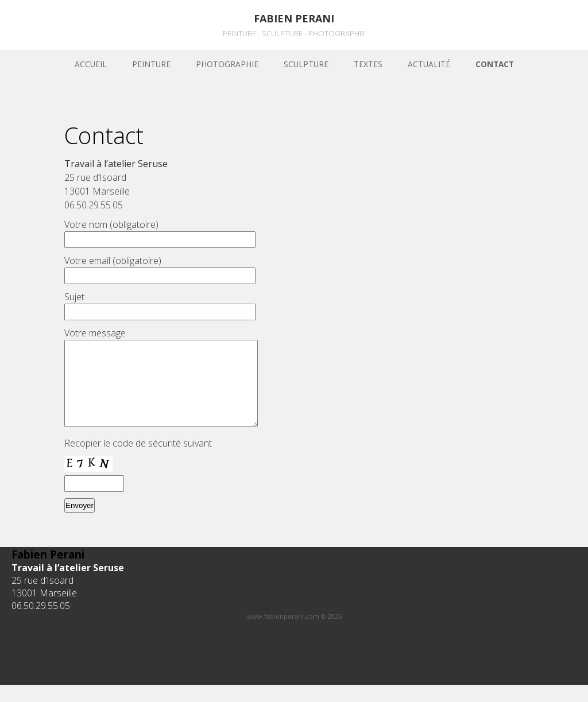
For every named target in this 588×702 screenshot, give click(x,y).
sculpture (306, 64)
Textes (368, 64)
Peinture (151, 64)
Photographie (227, 64)
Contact (495, 64)
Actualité (429, 64)
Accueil (91, 64)
